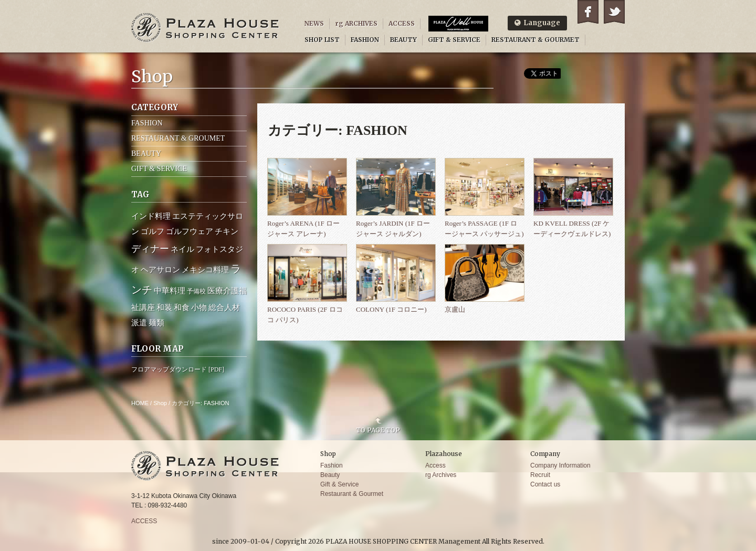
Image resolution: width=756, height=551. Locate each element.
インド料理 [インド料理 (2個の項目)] (151, 216)
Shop (160, 403)
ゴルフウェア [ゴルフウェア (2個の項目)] (190, 231)
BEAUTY (403, 40)
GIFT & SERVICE (454, 40)
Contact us (545, 484)
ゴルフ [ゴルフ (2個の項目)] (153, 231)
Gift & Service (339, 484)
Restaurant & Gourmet (352, 494)
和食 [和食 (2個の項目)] (182, 308)
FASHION (365, 40)
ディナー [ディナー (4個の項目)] (150, 249)
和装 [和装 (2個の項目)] (164, 308)
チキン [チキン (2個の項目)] (227, 231)
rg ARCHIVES (356, 23)
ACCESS (402, 23)
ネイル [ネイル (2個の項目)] (182, 249)
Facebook (588, 12)
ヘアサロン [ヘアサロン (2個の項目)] (160, 270)
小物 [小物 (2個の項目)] (199, 308)
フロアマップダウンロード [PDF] (178, 369)
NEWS (314, 23)
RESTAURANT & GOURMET (535, 40)
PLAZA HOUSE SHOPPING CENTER (205, 28)
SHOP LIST (322, 40)
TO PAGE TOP (378, 430)
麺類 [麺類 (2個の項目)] (156, 323)
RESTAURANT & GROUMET (178, 138)
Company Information (560, 465)
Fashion (332, 465)
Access (435, 465)
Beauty (330, 475)
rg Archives (441, 475)
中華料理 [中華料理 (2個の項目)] (170, 291)
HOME (140, 403)
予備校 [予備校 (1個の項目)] (196, 291)
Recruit (540, 475)
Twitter (614, 12)
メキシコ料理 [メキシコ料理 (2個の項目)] (205, 270)
